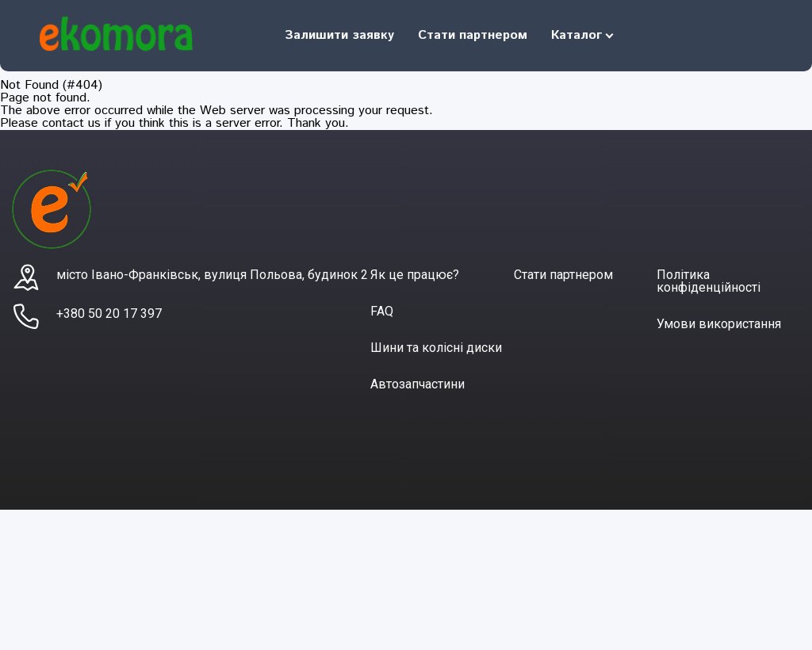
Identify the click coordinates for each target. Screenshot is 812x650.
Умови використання (719, 324)
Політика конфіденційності (709, 281)
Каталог (576, 35)
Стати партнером (473, 35)
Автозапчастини (417, 384)
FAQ (382, 311)
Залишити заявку (339, 35)
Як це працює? (415, 275)
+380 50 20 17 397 (109, 314)
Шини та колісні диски (436, 348)
